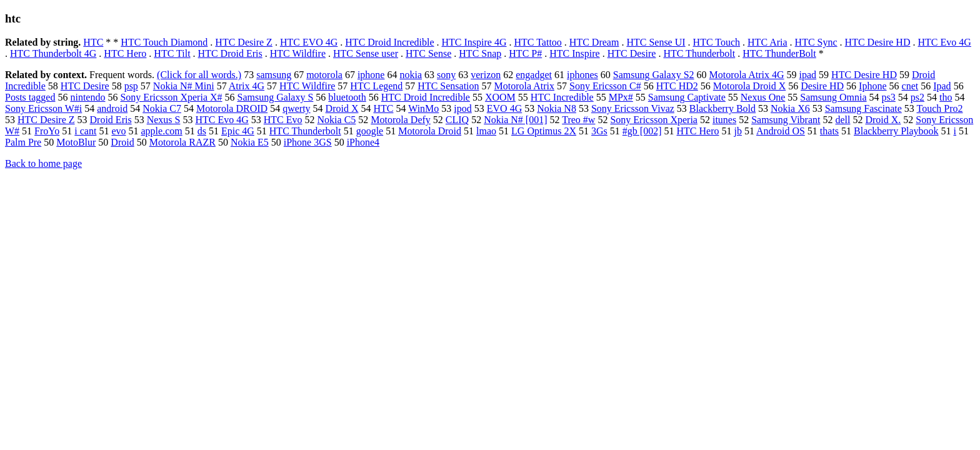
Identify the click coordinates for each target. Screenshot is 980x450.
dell (842, 120)
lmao (486, 131)
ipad (808, 75)
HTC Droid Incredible (389, 42)
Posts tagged (30, 97)
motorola (324, 75)
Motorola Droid (430, 131)
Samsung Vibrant (786, 120)
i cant (85, 131)
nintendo (87, 97)
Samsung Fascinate (863, 108)
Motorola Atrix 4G (747, 75)
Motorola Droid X (749, 86)
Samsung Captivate (687, 97)
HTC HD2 (677, 86)
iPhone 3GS (308, 142)
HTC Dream (594, 42)
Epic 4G (238, 131)
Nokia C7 (162, 108)
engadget (534, 75)
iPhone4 (363, 142)
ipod (462, 108)
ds (202, 131)
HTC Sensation (448, 86)
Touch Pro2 (940, 108)
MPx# (621, 97)
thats (829, 131)
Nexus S (164, 120)
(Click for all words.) (199, 75)
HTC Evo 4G (944, 42)
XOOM (500, 97)
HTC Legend (376, 86)
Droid (122, 142)
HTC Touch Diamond (164, 42)
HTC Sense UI (656, 42)
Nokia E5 (250, 142)
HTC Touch (717, 42)
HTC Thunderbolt (699, 53)
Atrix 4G (247, 86)
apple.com (162, 131)
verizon (486, 75)
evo (118, 131)
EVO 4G (504, 108)
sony (446, 75)
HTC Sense (428, 53)
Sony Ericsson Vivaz (633, 108)
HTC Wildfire (298, 53)
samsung (274, 75)
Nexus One (763, 97)
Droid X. (883, 120)
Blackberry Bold (722, 108)
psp (131, 86)
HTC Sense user (366, 53)
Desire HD (822, 86)
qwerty (296, 108)
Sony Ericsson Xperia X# (171, 97)
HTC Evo (283, 120)
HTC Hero (125, 53)
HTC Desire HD (878, 42)
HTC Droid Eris (230, 53)
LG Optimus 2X (544, 131)
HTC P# (525, 53)
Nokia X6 (790, 108)
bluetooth (347, 97)
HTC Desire (632, 53)
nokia (411, 75)
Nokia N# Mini (184, 86)
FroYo (47, 131)
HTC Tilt (172, 53)
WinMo (423, 108)
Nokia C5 (337, 120)
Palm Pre (23, 142)
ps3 (889, 97)
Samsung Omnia (833, 97)
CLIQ (457, 120)
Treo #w (578, 120)
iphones (582, 75)
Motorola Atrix (524, 86)
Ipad (942, 86)
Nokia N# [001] (515, 120)
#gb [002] (642, 131)
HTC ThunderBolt (779, 53)
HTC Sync (816, 42)
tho (946, 97)
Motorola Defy (401, 120)
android (112, 108)
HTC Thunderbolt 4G (53, 53)
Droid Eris (111, 120)
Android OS (781, 131)
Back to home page (43, 163)
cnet (910, 86)
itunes (724, 120)
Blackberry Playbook (896, 131)
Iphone (872, 86)
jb (737, 131)
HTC (93, 42)
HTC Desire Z (244, 42)
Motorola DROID (232, 108)
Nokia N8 (557, 108)
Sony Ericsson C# (605, 86)
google (370, 131)
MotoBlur (76, 142)
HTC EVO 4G (309, 42)
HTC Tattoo (537, 42)
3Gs (599, 131)
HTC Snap (480, 53)
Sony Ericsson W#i (43, 108)
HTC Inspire (574, 53)
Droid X (342, 108)
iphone (371, 75)
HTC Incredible (562, 97)
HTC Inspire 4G (474, 42)
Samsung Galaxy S (276, 97)
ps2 (917, 97)
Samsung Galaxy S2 (654, 75)
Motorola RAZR (182, 142)
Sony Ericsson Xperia (654, 120)
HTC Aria (767, 42)
